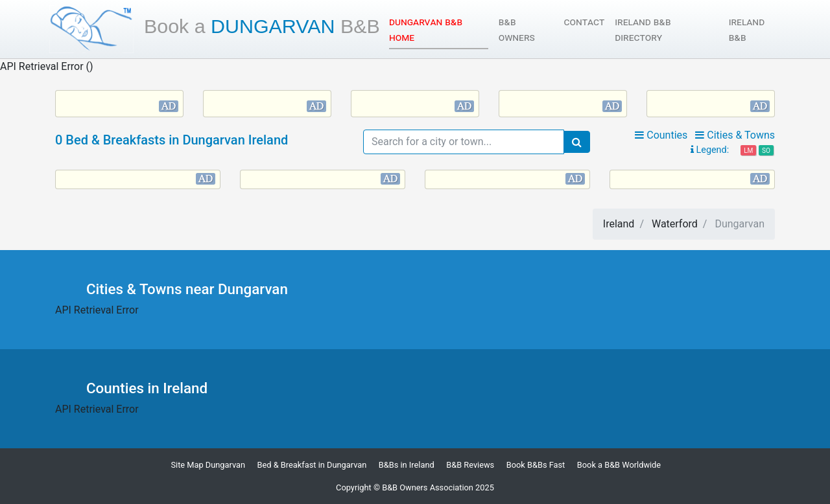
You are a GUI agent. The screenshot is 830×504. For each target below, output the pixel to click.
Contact (585, 22)
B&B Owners (517, 29)
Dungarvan (262, 26)
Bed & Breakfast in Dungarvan (312, 465)
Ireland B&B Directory (643, 29)
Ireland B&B (747, 29)
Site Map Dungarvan (208, 465)
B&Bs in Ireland (407, 465)
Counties (661, 135)
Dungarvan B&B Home (426, 29)
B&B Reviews (470, 465)
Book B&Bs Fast (536, 465)
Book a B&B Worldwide (619, 465)
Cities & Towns (735, 135)
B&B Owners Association (428, 487)
